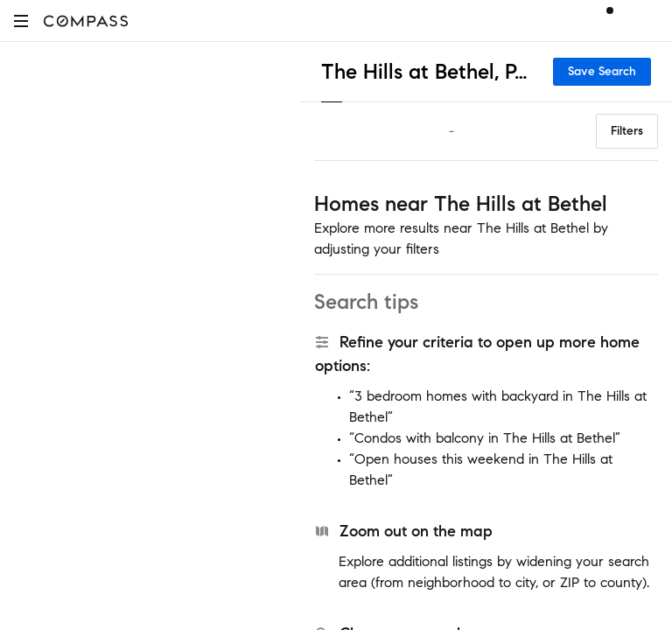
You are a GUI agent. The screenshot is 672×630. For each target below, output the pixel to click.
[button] (21, 21)
